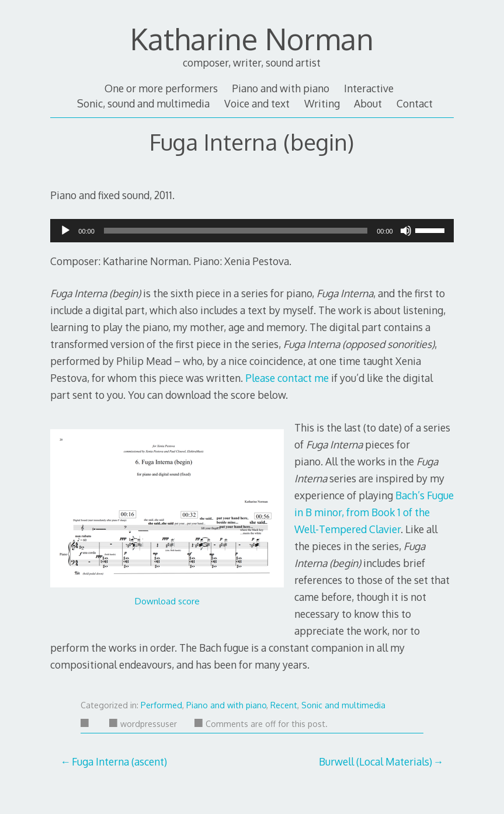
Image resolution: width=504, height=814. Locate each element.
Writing (322, 103)
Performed (161, 705)
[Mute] (406, 234)
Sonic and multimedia (343, 705)
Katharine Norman (252, 39)
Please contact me (287, 378)
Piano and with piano (281, 88)
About (368, 103)
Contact (415, 103)
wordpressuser (143, 724)
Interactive (369, 88)
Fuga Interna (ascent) (119, 761)
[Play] (65, 234)
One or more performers (161, 88)
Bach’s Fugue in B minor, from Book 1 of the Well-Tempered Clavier (374, 512)
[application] (252, 231)
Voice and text (257, 103)
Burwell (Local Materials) (376, 761)
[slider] (236, 231)
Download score (167, 601)
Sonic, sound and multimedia (143, 103)
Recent (284, 705)
